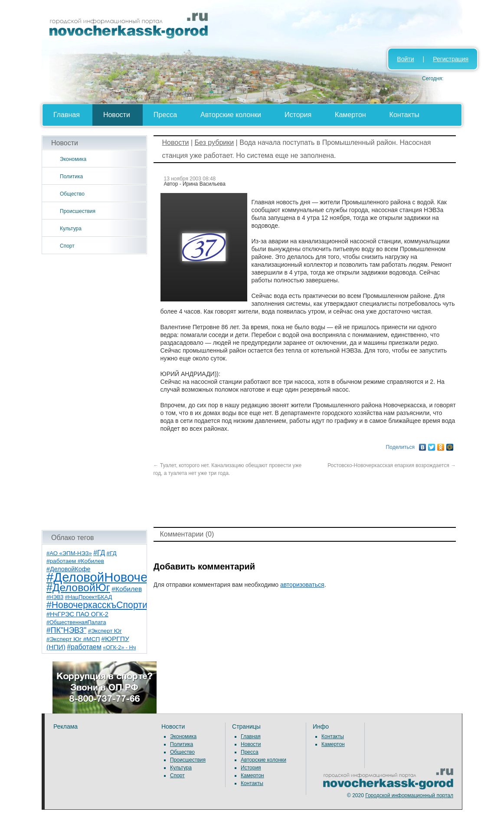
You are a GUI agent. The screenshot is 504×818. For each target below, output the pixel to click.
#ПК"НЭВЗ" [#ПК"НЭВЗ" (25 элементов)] (66, 630)
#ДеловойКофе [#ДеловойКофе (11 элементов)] (68, 569)
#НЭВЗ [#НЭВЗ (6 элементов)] (55, 597)
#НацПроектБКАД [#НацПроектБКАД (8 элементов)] (89, 597)
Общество (72, 194)
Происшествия (78, 211)
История (298, 115)
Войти (405, 59)
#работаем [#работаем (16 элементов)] (84, 647)
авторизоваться (302, 585)
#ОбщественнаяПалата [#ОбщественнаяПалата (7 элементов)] (76, 622)
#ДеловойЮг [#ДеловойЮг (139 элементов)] (78, 587)
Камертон (350, 115)
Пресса (165, 115)
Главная (67, 115)
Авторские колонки (231, 115)
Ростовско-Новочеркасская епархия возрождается (392, 465)
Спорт (67, 246)
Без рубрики (214, 142)
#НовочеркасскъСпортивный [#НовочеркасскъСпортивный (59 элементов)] (108, 605)
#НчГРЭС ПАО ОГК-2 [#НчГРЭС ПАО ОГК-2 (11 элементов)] (77, 614)
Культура (71, 229)
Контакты (404, 115)
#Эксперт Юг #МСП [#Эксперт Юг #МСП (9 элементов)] (73, 639)
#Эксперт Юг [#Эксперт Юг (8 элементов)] (105, 631)
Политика (71, 177)
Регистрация (451, 59)
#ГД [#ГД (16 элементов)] (99, 553)
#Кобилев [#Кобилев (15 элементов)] (127, 589)
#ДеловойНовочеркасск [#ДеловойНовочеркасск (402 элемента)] (116, 577)
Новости (117, 115)
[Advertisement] (94, 392)
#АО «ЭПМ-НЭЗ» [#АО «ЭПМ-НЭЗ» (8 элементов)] (69, 553)
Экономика (73, 159)
